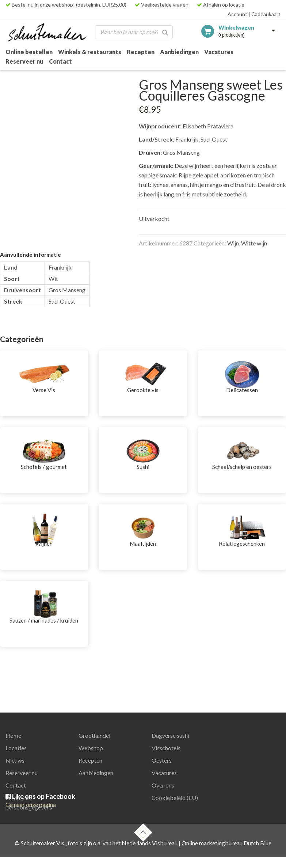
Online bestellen (29, 52)
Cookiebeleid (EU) (175, 798)
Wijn (233, 243)
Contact (60, 61)
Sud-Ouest (62, 301)
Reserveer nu (24, 61)
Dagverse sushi (170, 735)
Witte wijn (254, 243)
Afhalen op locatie (221, 5)
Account (237, 14)
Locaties (16, 748)
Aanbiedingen (179, 52)
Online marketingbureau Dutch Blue (226, 843)
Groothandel (94, 735)
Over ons (163, 785)
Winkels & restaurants (90, 52)
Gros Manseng (67, 290)
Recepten (141, 52)
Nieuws (15, 760)
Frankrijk (60, 267)
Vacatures (219, 52)
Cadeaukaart (264, 14)
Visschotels (166, 748)
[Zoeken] (165, 32)
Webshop (91, 748)
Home (13, 735)
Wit (53, 279)
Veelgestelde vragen (162, 5)
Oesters (162, 760)
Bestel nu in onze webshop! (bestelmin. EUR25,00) (66, 5)
